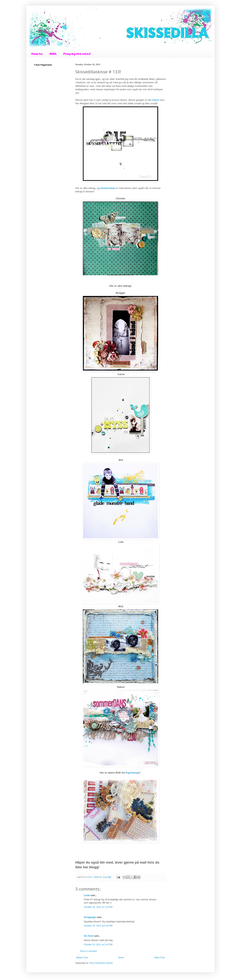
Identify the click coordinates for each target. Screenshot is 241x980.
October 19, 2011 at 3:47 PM (98, 945)
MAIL (53, 54)
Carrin (156, 100)
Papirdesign (132, 773)
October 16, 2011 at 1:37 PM (98, 907)
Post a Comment (88, 951)
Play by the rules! (77, 54)
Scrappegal (90, 917)
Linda (87, 895)
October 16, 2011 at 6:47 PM (98, 926)
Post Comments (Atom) (101, 963)
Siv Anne (89, 936)
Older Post (159, 958)
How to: (37, 54)
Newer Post (82, 958)
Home (121, 958)
